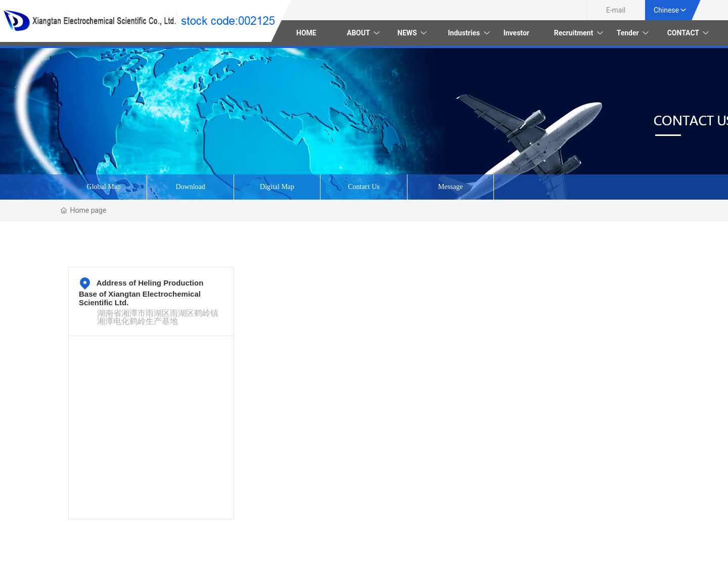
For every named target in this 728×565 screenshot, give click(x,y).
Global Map (104, 187)
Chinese (666, 10)
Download (190, 187)
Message (450, 187)
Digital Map (277, 187)
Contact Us (364, 187)
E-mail (616, 10)
